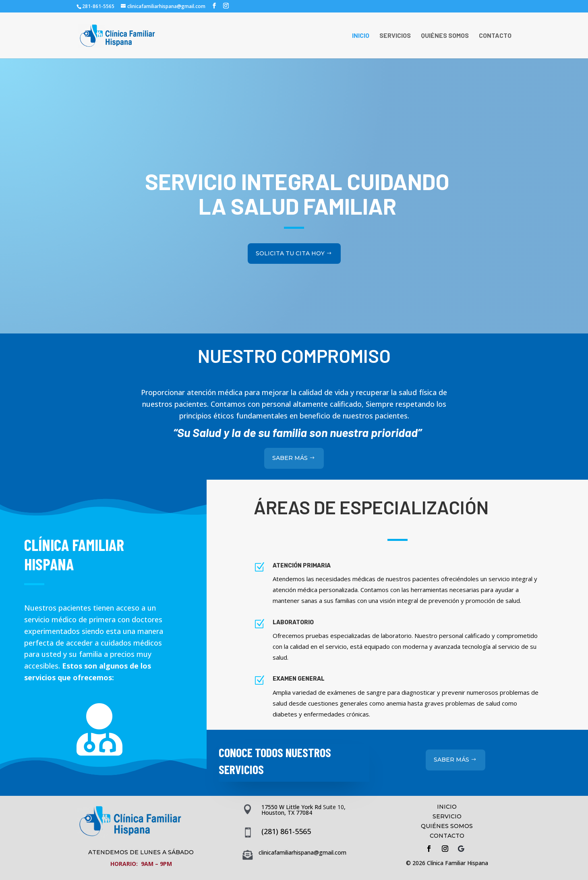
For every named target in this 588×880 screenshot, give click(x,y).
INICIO (361, 36)
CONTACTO (495, 36)
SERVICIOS (395, 36)
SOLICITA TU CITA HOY (290, 239)
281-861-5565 (98, 6)
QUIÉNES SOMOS (445, 36)
